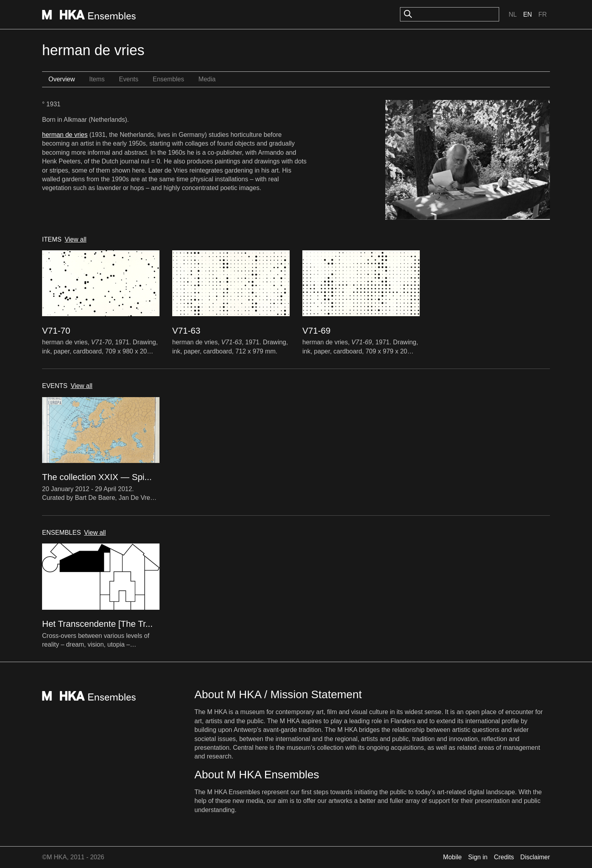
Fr (543, 14)
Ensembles (168, 79)
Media (207, 79)
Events (129, 79)
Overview (62, 79)
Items (97, 79)
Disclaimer (535, 857)
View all (76, 239)
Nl (513, 14)
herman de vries (65, 135)
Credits (504, 857)
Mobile (453, 857)
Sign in (478, 857)
